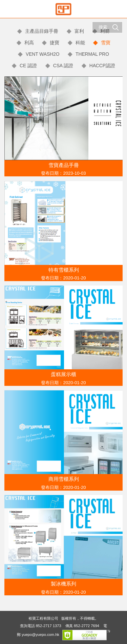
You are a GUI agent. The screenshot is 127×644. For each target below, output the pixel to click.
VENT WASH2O (43, 54)
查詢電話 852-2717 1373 (41, 626)
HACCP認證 (102, 66)
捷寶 (55, 43)
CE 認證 (28, 66)
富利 (79, 31)
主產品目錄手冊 (42, 31)
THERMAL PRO (92, 54)
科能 (80, 43)
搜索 (109, 27)
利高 (29, 43)
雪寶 (106, 43)
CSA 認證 (63, 66)
